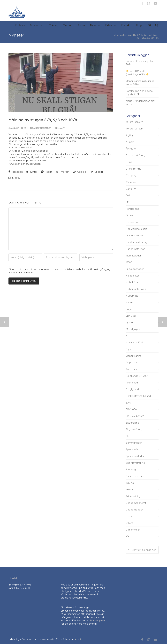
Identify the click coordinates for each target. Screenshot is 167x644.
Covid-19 (131, 189)
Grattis (130, 215)
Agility (129, 135)
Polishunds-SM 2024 (137, 376)
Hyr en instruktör (135, 249)
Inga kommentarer (40, 128)
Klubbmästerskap (136, 289)
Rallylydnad (132, 389)
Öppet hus (132, 363)
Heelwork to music (136, 229)
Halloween (132, 222)
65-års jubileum (135, 122)
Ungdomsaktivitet (136, 503)
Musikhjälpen (133, 329)
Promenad (132, 383)
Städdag (131, 469)
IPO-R (129, 262)
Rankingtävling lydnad (138, 396)
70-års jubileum (135, 129)
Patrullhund (132, 369)
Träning (54, 25)
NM (128, 336)
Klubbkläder (133, 282)
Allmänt (60, 128)
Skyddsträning (134, 429)
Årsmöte (131, 149)
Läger (129, 309)
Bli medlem (37, 25)
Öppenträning (134, 356)
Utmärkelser (133, 530)
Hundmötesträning (136, 242)
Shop (139, 25)
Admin (79, 639)
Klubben (20, 25)
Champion (132, 182)
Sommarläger (134, 443)
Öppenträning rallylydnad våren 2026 (140, 83)
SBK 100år (132, 409)
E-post (14, 178)
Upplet (130, 516)
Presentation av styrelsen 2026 (140, 63)
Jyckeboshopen (135, 269)
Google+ (80, 172)
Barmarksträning (136, 155)
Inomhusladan (134, 256)
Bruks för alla (134, 169)
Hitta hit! (13, 578)
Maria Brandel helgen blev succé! (141, 102)
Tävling (68, 25)
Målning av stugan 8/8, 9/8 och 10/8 (43, 120)
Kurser (81, 25)
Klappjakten (133, 276)
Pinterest (62, 172)
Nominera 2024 (134, 342)
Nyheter (95, 25)
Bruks (129, 162)
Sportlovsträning (135, 463)
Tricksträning (133, 496)
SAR (128, 403)
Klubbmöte (132, 296)
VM (128, 536)
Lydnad (130, 322)
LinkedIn (97, 172)
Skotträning (133, 423)
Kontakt (126, 25)
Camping (131, 175)
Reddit (46, 172)
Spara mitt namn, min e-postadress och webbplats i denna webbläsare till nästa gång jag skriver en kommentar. (60, 271)
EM (128, 202)
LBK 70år (131, 316)
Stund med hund (135, 476)
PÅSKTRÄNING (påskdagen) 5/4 (137, 73)
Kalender (110, 25)
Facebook (16, 172)
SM (128, 436)
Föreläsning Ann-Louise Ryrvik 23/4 (139, 93)
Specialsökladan (135, 456)
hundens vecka (134, 236)
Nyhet (129, 349)
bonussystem (98, 620)
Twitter (32, 172)
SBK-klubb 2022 (135, 416)
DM (128, 195)
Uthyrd (130, 523)
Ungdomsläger (134, 510)
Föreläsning (133, 209)
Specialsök (132, 449)
